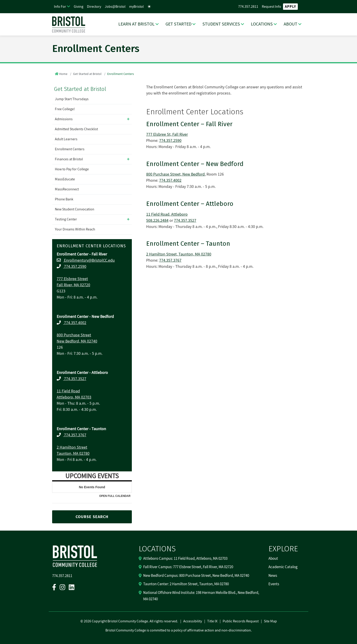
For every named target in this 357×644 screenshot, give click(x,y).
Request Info (272, 7)
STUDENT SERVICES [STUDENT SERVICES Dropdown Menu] (221, 24)
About (273, 559)
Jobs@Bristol (115, 7)
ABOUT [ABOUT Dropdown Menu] (291, 24)
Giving (79, 7)
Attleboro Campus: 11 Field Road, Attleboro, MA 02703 (185, 559)
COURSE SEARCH (92, 517)
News (273, 576)
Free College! (65, 109)
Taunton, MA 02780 (73, 454)
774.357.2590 (75, 267)
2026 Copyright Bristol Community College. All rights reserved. (131, 621)
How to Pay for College (72, 169)
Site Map (270, 621)
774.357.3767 (75, 435)
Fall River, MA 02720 (73, 285)
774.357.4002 (75, 323)
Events (274, 584)
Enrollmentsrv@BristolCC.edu (89, 260)
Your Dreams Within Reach (75, 229)
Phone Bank (64, 199)
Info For (60, 7)
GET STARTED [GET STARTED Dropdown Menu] (178, 24)
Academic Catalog (283, 567)
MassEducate (65, 179)
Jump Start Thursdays (72, 99)
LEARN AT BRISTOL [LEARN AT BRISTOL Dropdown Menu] (136, 24)
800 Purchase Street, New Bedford (175, 174)
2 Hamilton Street (72, 447)
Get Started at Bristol (87, 74)
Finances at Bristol (69, 159)
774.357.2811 (248, 7)
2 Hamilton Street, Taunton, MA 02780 (179, 254)
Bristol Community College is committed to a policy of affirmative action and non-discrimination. (179, 630)
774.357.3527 (75, 379)
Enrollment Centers (70, 149)
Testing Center (66, 219)
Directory (94, 7)
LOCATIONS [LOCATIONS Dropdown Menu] (262, 24)
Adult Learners (66, 139)
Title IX (212, 621)
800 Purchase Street (74, 335)
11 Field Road (68, 391)
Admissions (64, 119)
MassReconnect (67, 189)
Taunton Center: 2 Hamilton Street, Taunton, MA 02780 (186, 584)
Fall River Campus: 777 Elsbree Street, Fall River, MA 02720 (188, 567)
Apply (290, 7)
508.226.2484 (157, 221)
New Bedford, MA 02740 (77, 341)
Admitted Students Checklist (76, 129)
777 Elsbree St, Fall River (167, 134)
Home (63, 74)
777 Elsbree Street (72, 279)
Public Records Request (241, 621)
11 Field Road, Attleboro (167, 214)
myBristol (136, 7)
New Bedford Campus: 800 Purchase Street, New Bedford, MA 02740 (196, 576)
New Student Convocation (75, 209)
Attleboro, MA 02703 (74, 397)
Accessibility (193, 621)
